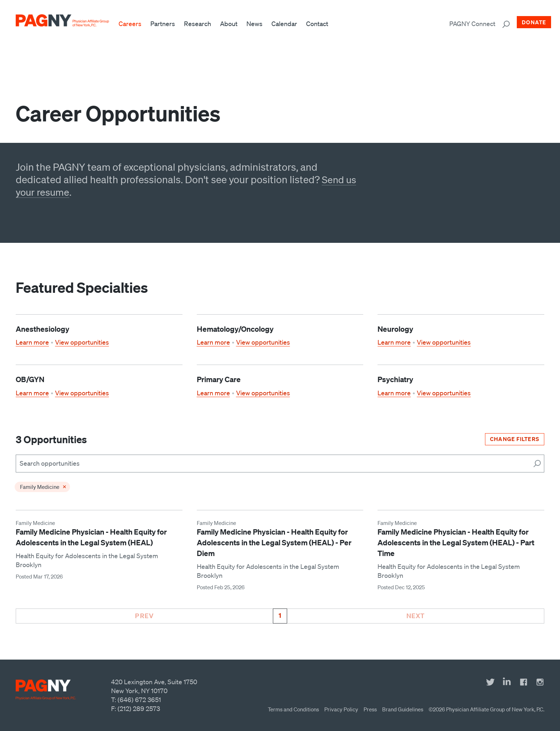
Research (201, 24)
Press (370, 709)
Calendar (287, 24)
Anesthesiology (42, 329)
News (258, 24)
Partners (166, 24)
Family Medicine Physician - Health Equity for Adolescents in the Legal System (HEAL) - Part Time (456, 543)
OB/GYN (30, 379)
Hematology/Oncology (235, 329)
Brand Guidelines (403, 709)
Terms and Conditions (293, 709)
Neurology (395, 329)
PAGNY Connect (472, 24)
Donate (534, 22)
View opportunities (82, 342)
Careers (133, 24)
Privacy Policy (341, 709)
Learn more (32, 342)
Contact (320, 24)
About (232, 24)
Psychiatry (395, 379)
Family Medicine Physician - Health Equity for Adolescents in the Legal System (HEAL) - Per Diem (274, 543)
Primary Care (219, 379)
